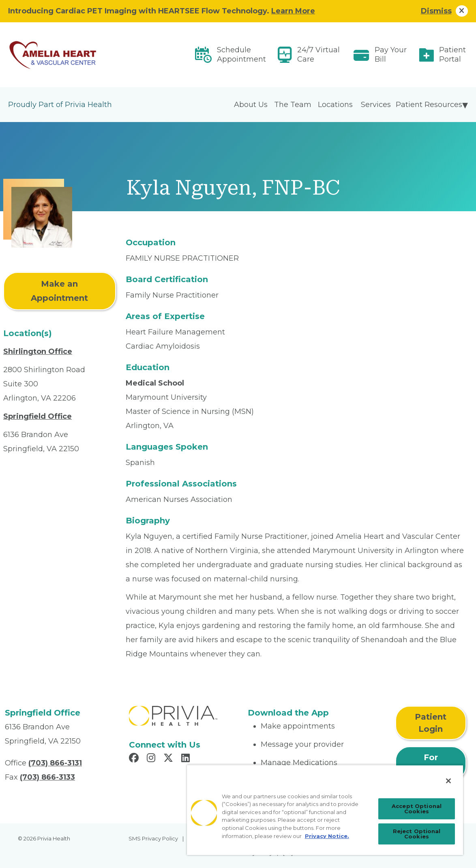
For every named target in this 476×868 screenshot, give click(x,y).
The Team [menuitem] (293, 105)
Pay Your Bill (391, 55)
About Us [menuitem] (251, 105)
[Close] (448, 781)
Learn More (293, 11)
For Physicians (431, 763)
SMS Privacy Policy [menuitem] (153, 838)
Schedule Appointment (241, 55)
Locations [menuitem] (335, 105)
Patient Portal (452, 55)
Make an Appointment (59, 291)
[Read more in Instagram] (152, 759)
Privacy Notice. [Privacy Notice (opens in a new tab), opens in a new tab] (327, 836)
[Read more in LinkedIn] (187, 759)
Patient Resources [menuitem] (429, 105)
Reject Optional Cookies (417, 834)
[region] (325, 810)
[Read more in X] (169, 759)
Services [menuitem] (376, 105)
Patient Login (431, 723)
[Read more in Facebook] (135, 759)
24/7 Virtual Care (318, 55)
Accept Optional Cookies (417, 809)
